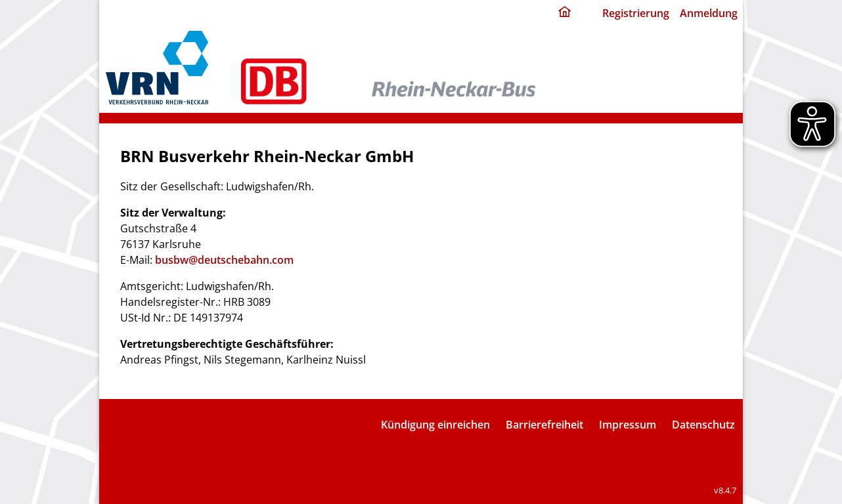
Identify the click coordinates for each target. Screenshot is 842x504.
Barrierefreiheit (544, 425)
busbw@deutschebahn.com (224, 260)
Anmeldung (709, 13)
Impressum (628, 425)
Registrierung (636, 13)
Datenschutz (703, 425)
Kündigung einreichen (435, 425)
